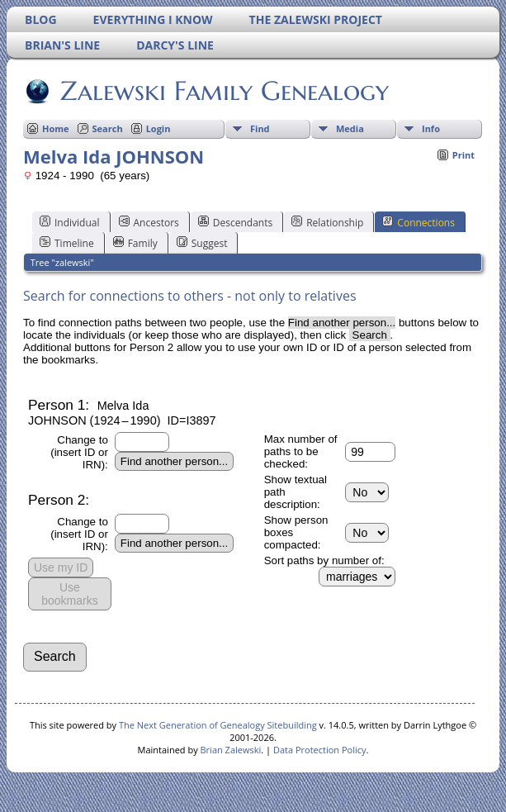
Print (463, 155)
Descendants (235, 222)
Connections (419, 222)
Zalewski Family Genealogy (223, 91)
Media (350, 128)
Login (158, 128)
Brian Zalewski (231, 750)
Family (135, 243)
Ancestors (149, 222)
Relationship (327, 222)
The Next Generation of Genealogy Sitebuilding (218, 725)
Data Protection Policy (320, 750)
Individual (70, 222)
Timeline (67, 243)
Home (56, 128)
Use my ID (61, 567)
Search (108, 128)
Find (260, 128)
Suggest (202, 243)
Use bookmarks (69, 594)
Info (431, 128)
